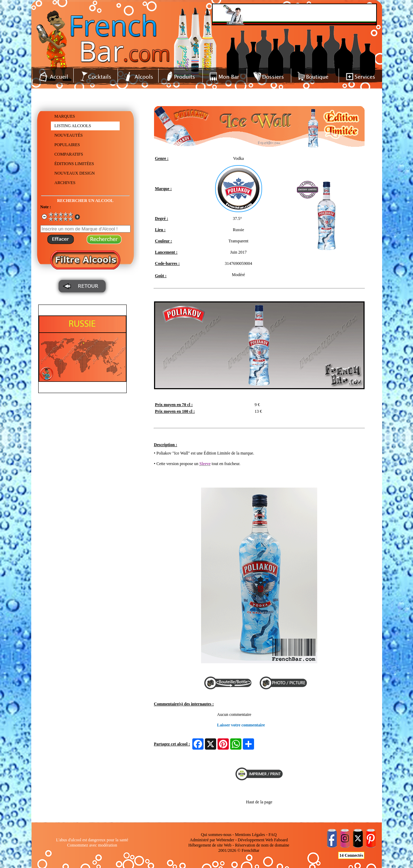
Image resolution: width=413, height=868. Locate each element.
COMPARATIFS (69, 154)
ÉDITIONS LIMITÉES (74, 164)
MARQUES (65, 116)
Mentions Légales (250, 835)
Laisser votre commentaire (241, 725)
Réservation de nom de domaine (262, 845)
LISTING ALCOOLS (73, 126)
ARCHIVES (65, 183)
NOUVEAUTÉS (69, 135)
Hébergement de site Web (210, 845)
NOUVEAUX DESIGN (75, 173)
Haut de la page (259, 802)
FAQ (272, 835)
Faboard (281, 840)
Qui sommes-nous (216, 835)
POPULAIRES (67, 145)
